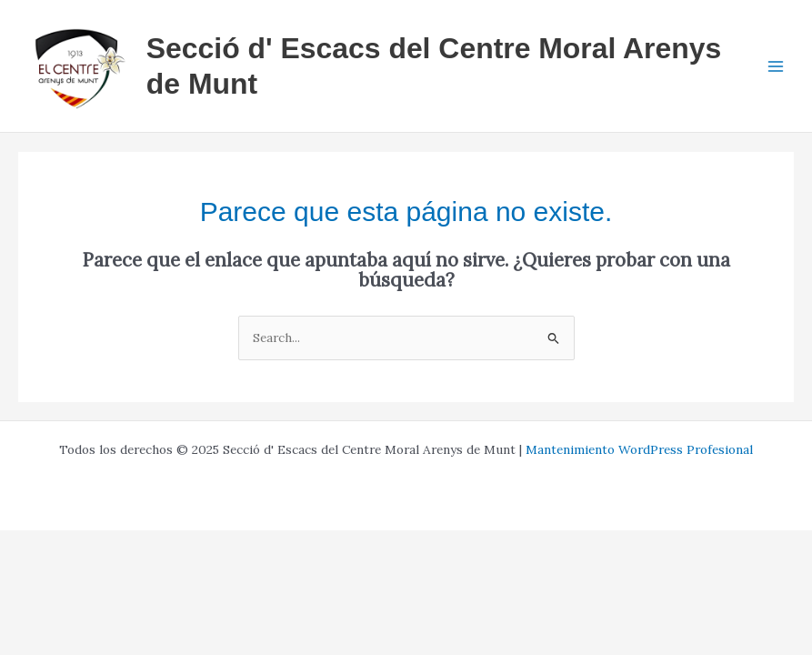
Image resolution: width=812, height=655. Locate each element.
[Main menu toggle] (776, 66)
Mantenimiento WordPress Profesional (639, 449)
